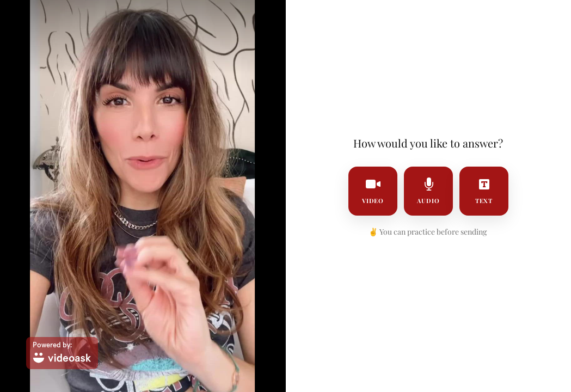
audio (428, 191)
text (484, 191)
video (373, 191)
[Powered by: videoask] (62, 353)
